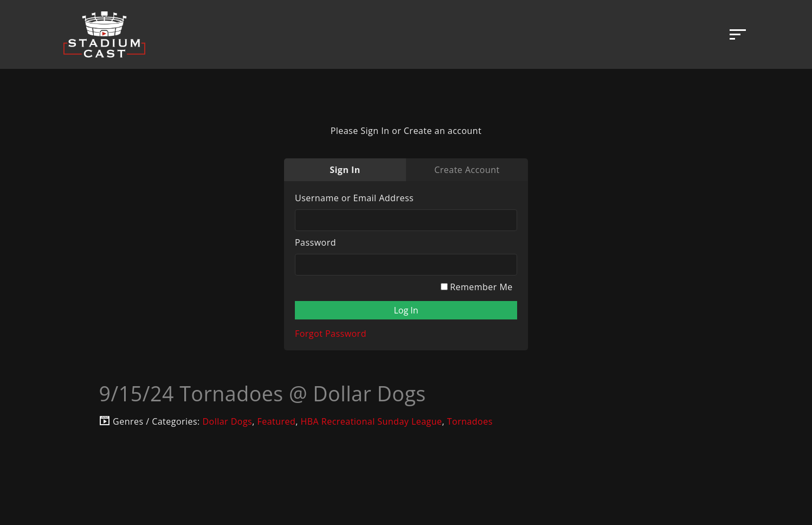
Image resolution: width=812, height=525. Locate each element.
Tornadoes (470, 421)
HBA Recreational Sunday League (372, 421)
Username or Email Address (354, 198)
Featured (276, 421)
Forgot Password (331, 334)
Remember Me (477, 287)
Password (315, 242)
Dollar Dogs (227, 421)
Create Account (467, 170)
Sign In (345, 170)
